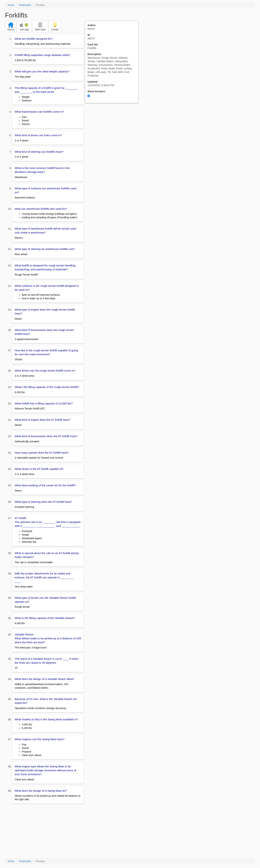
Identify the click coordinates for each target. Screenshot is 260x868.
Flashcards (25, 5)
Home (11, 5)
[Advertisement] (114, 138)
